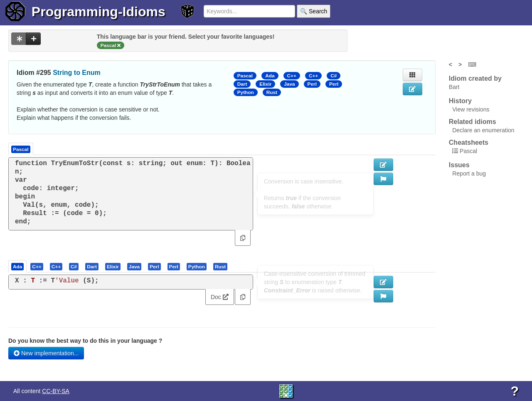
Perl (312, 84)
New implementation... (46, 353)
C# (334, 76)
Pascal (245, 76)
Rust (272, 92)
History (460, 101)
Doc (220, 297)
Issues (459, 165)
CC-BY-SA (56, 391)
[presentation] (17, 266)
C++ (292, 76)
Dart (242, 84)
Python (246, 92)
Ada (270, 76)
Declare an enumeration (483, 130)
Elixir (265, 84)
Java (289, 84)
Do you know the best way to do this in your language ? (85, 341)
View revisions (471, 109)
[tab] (18, 266)
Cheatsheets (469, 142)
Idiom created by (475, 78)
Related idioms (473, 122)
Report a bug (469, 173)
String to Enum (77, 73)
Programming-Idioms (99, 12)
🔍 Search (314, 11)
